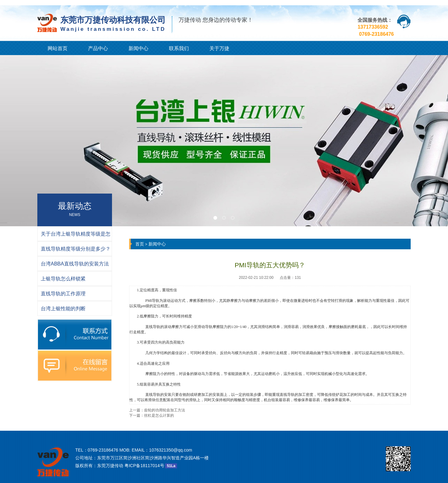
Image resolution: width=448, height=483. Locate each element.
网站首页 (58, 48)
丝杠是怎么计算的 (159, 415)
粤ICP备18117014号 (144, 466)
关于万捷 (219, 48)
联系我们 (179, 48)
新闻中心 (138, 48)
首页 (140, 244)
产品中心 (98, 48)
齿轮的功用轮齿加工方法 (165, 410)
